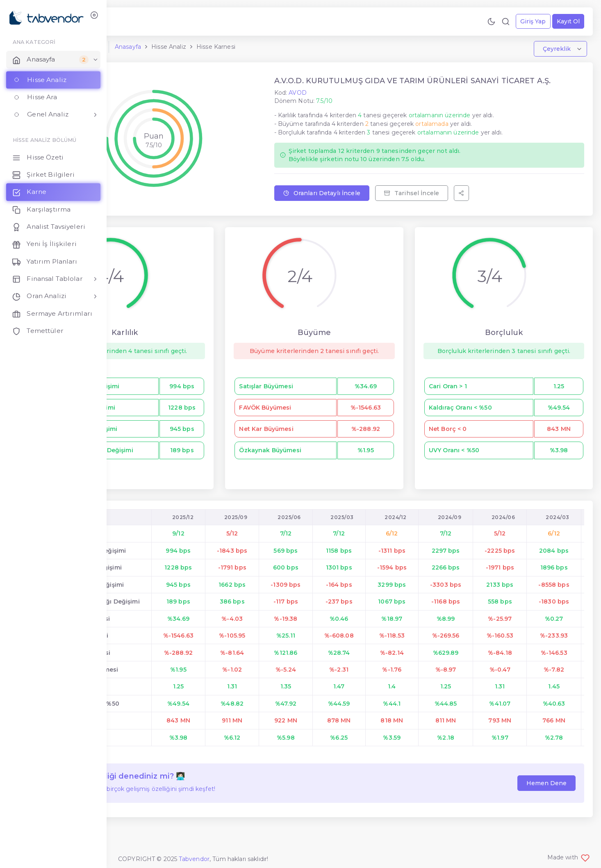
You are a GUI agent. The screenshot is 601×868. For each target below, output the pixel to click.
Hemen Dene (543, 803)
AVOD (344, 105)
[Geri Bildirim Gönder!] (145, 21)
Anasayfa (210, 50)
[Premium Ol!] (174, 21)
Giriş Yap (530, 21)
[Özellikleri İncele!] (160, 21)
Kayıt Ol (565, 21)
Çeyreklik (554, 52)
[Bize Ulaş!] (131, 21)
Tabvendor (194, 859)
